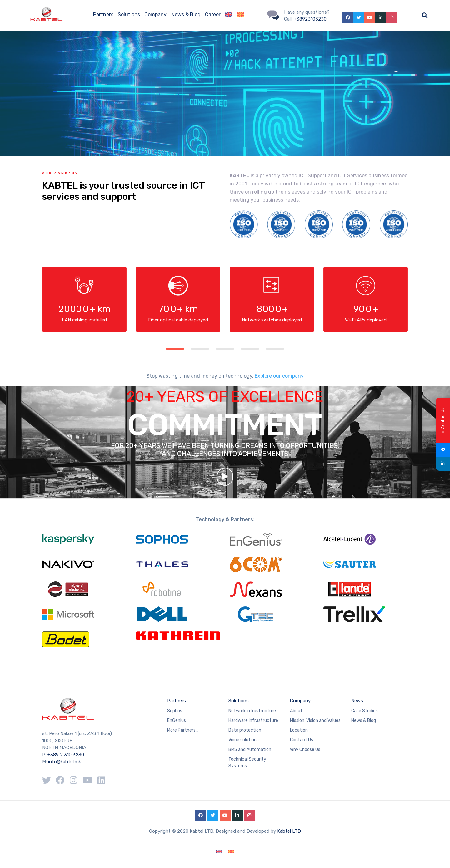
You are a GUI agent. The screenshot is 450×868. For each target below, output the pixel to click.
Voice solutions (244, 740)
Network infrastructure (252, 711)
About (296, 711)
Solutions (129, 15)
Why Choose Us (305, 750)
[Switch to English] (219, 852)
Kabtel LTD (289, 831)
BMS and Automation (250, 750)
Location (299, 730)
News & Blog (186, 15)
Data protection (245, 730)
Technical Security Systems (247, 763)
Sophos (175, 711)
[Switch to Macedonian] (241, 16)
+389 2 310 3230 (65, 755)
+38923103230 (310, 19)
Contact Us (302, 740)
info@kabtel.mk (65, 762)
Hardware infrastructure (253, 721)
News (357, 701)
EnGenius (177, 721)
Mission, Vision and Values (315, 721)
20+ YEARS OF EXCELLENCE (225, 403)
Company (155, 15)
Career (213, 15)
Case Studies (365, 711)
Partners (103, 15)
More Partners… (183, 730)
